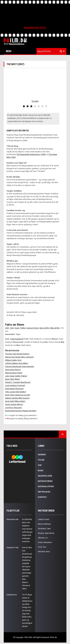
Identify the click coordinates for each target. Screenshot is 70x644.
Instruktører (45, 481)
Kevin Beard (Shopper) (14, 389)
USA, (12, 328)
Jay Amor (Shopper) (13, 408)
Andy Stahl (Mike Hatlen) (15, 401)
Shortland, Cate (44, 529)
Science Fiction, (33, 328)
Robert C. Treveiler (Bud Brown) (18, 382)
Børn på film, (45, 328)
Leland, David (43, 519)
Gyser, (17, 328)
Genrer (42, 455)
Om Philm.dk (44, 492)
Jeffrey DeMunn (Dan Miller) (17, 363)
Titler (41, 460)
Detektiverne (12, 595)
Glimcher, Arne (44, 552)
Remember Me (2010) (35, 28)
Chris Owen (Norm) (13, 370)
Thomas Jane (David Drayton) (17, 354)
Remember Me (13, 519)
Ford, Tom (42, 547)
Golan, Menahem (45, 542)
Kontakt (42, 497)
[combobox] (51, 51)
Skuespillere (45, 476)
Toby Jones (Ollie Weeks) (16, 392)
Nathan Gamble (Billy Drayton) (17, 398)
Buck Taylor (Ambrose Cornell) (18, 395)
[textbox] (52, 51)
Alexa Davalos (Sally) (14, 373)
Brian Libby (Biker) (13, 379)
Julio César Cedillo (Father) (16, 376)
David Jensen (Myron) (14, 404)
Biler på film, (55, 328)
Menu (10, 51)
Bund (41, 470)
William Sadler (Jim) (13, 360)
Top (40, 465)
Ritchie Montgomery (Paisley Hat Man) (21, 411)
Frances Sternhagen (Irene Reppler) (20, 366)
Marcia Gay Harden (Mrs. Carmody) (19, 357)
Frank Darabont (17, 339)
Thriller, (23, 328)
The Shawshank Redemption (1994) (31, 154)
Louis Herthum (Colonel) (15, 385)
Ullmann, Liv (43, 538)
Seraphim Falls (13, 548)
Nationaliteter (46, 486)
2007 (7, 328)
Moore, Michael (44, 524)
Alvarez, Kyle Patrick (46, 533)
